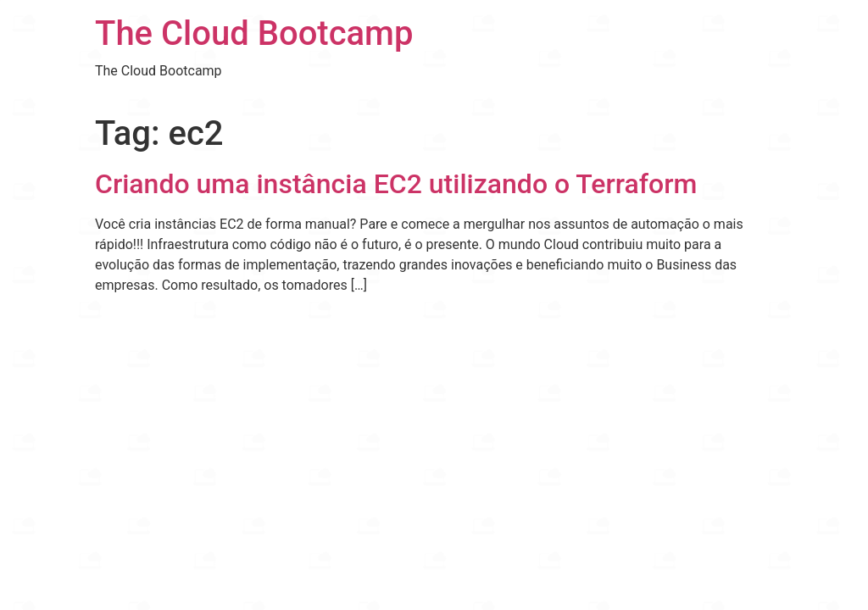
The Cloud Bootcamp (254, 33)
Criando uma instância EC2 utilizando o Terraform (396, 184)
